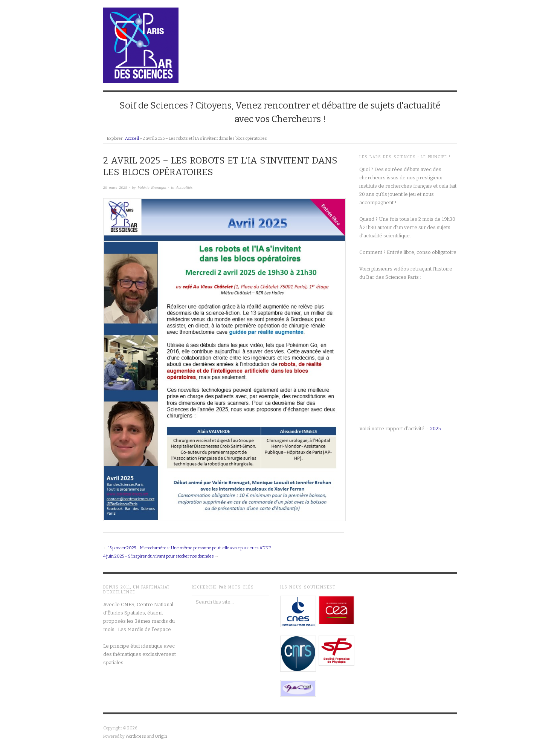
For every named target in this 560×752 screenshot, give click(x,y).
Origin (161, 736)
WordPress (136, 736)
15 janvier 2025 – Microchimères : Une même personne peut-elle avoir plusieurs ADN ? (189, 548)
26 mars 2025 (115, 187)
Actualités (184, 187)
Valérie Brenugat (152, 187)
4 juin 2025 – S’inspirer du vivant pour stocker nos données (159, 556)
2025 (436, 429)
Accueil (132, 138)
